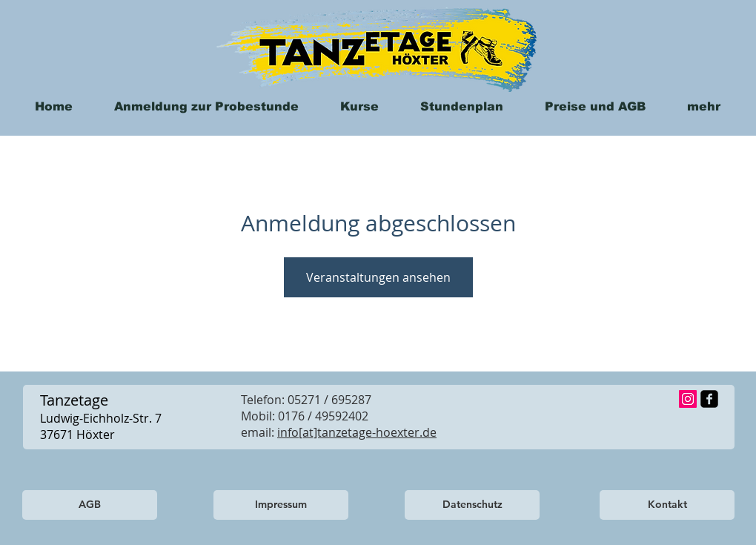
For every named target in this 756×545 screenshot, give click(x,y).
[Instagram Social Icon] (688, 399)
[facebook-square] (709, 399)
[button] (703, 106)
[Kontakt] (667, 505)
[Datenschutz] (472, 505)
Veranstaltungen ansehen (378, 277)
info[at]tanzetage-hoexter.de (357, 432)
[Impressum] (281, 505)
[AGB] (90, 505)
